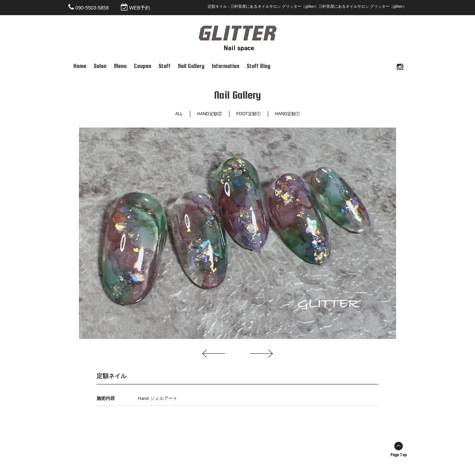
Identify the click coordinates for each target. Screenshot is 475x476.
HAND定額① (288, 114)
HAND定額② (210, 114)
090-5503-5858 (92, 8)
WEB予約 (140, 8)
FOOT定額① (249, 114)
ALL (179, 114)
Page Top (399, 455)
